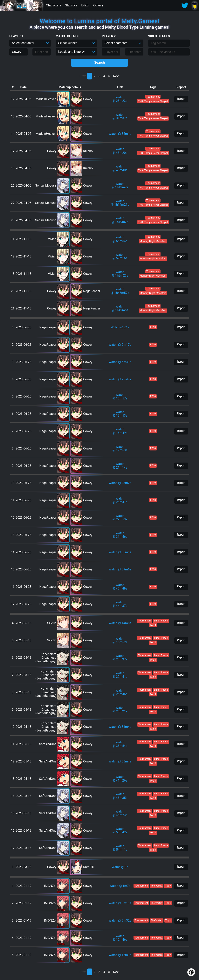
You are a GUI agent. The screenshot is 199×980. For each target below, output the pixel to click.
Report (181, 99)
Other (97, 5)
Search (100, 63)
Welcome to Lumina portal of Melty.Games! (99, 21)
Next (116, 76)
